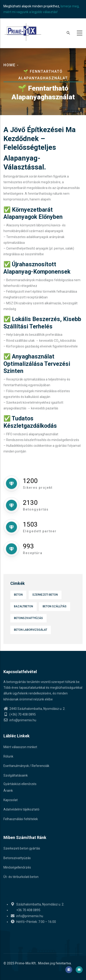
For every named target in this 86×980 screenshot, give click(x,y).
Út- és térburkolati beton (21, 877)
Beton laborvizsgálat (31, 630)
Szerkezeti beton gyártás (22, 848)
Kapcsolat (11, 800)
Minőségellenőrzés (17, 867)
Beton (18, 595)
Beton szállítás (55, 606)
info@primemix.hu (20, 720)
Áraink (8, 791)
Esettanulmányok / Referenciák (26, 766)
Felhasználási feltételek (21, 819)
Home (10, 65)
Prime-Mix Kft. (26, 963)
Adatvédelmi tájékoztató (21, 809)
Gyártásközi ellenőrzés (20, 784)
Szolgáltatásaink (16, 775)
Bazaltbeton (24, 606)
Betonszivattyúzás (28, 618)
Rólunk (8, 756)
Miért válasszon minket (20, 747)
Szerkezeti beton (45, 595)
